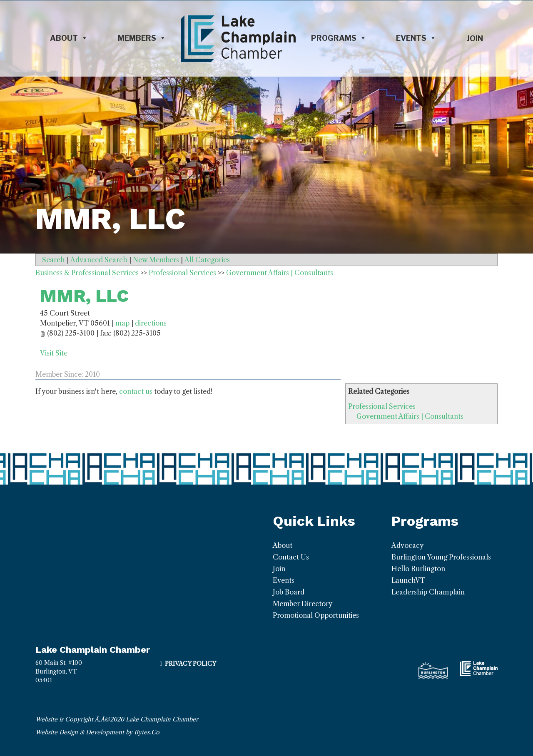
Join (475, 39)
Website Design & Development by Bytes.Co (97, 732)
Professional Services (382, 406)
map (122, 323)
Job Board (289, 592)
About (69, 38)
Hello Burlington (418, 569)
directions (151, 323)
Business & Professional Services (87, 273)
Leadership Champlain (428, 592)
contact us (136, 391)
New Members (156, 260)
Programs (339, 38)
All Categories (207, 260)
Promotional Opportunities (316, 615)
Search (54, 260)
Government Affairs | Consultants (410, 416)
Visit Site (54, 353)
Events (416, 38)
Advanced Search (99, 260)
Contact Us (291, 557)
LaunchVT (408, 580)
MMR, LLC (84, 296)
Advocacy (407, 545)
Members (142, 38)
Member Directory (303, 604)
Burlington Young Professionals (441, 557)
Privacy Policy (191, 664)
